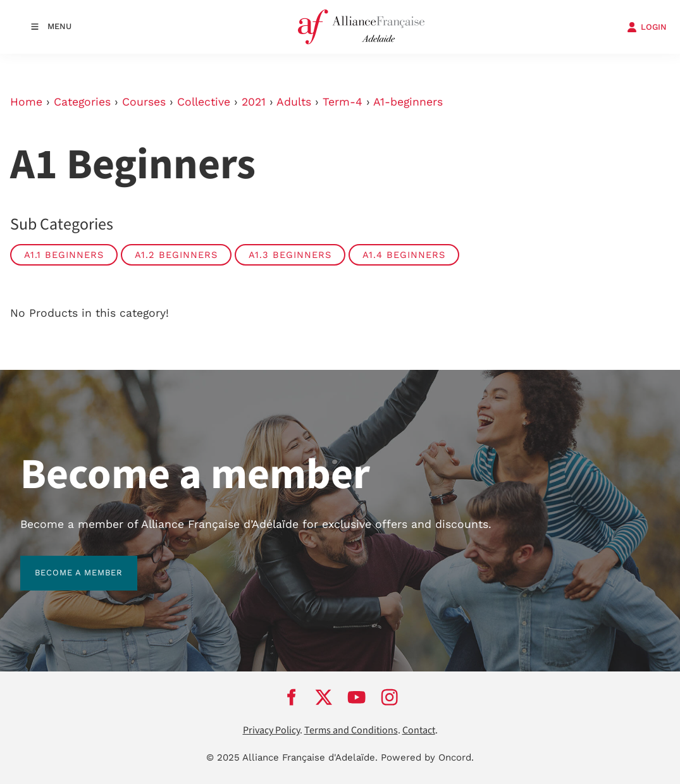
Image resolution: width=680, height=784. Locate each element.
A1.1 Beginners (64, 255)
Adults (294, 102)
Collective (204, 102)
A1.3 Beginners (290, 255)
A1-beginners (408, 102)
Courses (144, 102)
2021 (254, 102)
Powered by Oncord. (427, 757)
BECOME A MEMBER (64, 563)
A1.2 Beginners (176, 255)
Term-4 (343, 102)
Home (26, 102)
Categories (82, 102)
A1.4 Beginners (404, 255)
